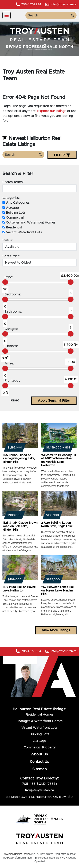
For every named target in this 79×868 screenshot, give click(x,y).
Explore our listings (52, 111)
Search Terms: (13, 182)
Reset (15, 400)
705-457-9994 (28, 5)
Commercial (13, 218)
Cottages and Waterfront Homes (29, 222)
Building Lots (14, 213)
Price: (9, 277)
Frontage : (12, 381)
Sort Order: (11, 256)
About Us (39, 754)
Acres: (9, 363)
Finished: (11, 346)
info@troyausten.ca (61, 5)
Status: (8, 240)
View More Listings (56, 630)
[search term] (47, 15)
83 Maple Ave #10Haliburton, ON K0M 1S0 (39, 797)
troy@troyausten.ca (39, 790)
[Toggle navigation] (7, 15)
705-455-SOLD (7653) (39, 784)
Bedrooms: (13, 294)
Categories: (11, 198)
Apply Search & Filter (54, 401)
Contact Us (39, 762)
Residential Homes (40, 715)
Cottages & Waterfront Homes (40, 721)
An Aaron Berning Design (17, 854)
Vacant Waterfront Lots (22, 232)
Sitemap (40, 769)
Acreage (11, 208)
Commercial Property (40, 747)
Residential (12, 227)
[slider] (5, 282)
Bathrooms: (13, 312)
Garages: (11, 329)
